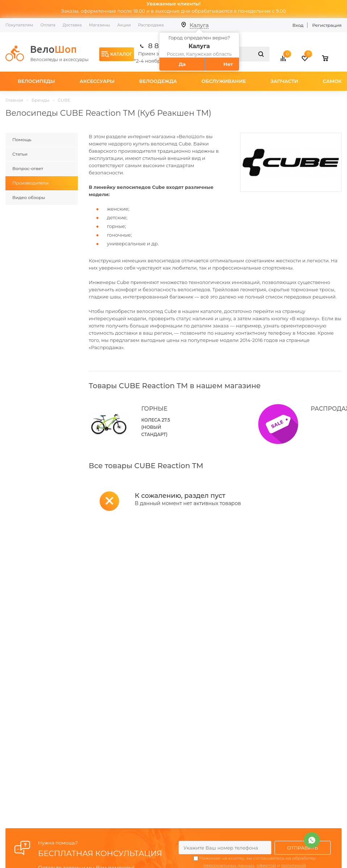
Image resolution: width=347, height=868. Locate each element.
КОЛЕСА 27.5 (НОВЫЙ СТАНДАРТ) (156, 427)
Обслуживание (224, 81)
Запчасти (284, 81)
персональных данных (229, 865)
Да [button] (182, 64)
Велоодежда (158, 81)
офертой (266, 865)
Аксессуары (97, 81)
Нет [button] (228, 64)
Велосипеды (36, 81)
